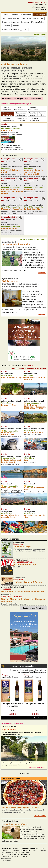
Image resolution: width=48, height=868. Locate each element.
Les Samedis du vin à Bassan (28, 582)
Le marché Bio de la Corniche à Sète (10, 516)
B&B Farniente (10, 281)
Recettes (25, 22)
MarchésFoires (42, 114)
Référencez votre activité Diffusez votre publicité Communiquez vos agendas (6, 854)
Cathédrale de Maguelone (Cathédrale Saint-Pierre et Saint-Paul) (35, 408)
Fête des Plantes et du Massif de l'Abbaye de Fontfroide (23, 600)
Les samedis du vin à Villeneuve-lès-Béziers (23, 591)
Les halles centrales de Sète (35, 516)
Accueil (5, 15)
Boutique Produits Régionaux (15, 30)
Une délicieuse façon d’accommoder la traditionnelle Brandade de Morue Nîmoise (24, 811)
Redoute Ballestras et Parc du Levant (11, 461)
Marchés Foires (38, 22)
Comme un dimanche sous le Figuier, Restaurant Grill (34, 172)
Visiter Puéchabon (7, 108)
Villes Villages (40, 15)
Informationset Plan (22, 120)
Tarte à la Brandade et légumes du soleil (20, 807)
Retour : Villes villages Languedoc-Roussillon (23, 98)
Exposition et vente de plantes (14, 604)
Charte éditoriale (39, 7)
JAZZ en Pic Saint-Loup (25, 564)
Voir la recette (40, 816)
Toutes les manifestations (34, 608)
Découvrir (42, 273)
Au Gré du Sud (8, 130)
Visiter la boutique (40, 718)
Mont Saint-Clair (9, 488)
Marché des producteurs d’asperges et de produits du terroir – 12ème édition (29, 550)
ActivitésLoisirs (32, 114)
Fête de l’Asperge (22, 547)
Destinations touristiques (32, 18)
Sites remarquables (11, 18)
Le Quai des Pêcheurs (34, 432)
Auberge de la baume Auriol (11, 171)
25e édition (18, 567)
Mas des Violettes (9, 228)
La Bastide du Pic (32, 209)
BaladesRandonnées (33, 108)
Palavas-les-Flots (9, 405)
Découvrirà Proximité (35, 120)
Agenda (16, 26)
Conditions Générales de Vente (25, 852)
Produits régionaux (10, 22)
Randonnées (26, 15)
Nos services (41, 9)
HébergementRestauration (8, 114)
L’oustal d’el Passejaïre (12, 209)
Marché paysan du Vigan (12, 377)
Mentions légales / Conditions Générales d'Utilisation (16, 852)
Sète (26, 460)
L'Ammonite (30, 190)
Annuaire (6, 26)
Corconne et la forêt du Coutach (35, 378)
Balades (14, 15)
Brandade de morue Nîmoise (15, 824)
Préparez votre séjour (38, 768)
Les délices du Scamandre (16, 244)
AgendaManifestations (8, 120)
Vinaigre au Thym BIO (35, 704)
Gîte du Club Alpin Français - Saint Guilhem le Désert (12, 191)
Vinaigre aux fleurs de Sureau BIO (13, 705)
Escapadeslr (24, 773)
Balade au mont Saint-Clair (34, 489)
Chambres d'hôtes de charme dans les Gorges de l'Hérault (12, 135)
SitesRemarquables (20, 108)
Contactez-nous (40, 5)
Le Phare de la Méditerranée (8, 433)
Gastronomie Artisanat (21, 114)
